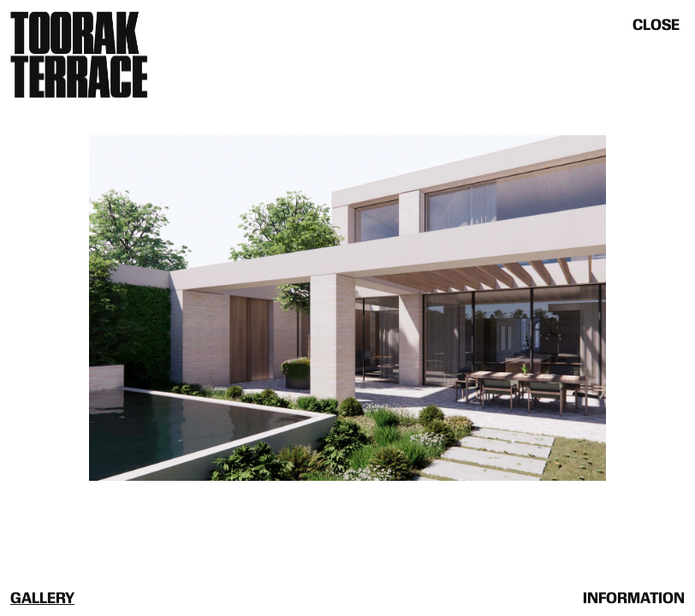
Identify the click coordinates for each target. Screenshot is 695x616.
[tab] (42, 597)
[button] (174, 308)
